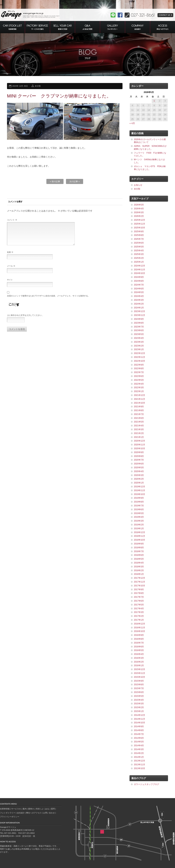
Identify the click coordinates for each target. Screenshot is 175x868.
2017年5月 (139, 605)
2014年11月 (139, 719)
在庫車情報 (5, 809)
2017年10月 (139, 586)
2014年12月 (139, 715)
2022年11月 (139, 357)
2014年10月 (139, 723)
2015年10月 (139, 677)
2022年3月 (139, 388)
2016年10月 (139, 631)
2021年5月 (139, 422)
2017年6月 (139, 601)
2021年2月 (139, 433)
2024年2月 (139, 304)
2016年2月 (139, 662)
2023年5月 (139, 334)
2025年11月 (139, 224)
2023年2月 (139, 346)
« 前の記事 (55, 182)
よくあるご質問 (48, 809)
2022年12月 (139, 353)
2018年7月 (139, 551)
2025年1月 (139, 262)
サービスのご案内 (19, 809)
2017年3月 (139, 612)
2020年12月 (139, 441)
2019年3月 (139, 521)
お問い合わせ (49, 813)
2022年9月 (139, 365)
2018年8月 (139, 548)
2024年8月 (139, 281)
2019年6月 (139, 509)
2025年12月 (139, 220)
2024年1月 (139, 308)
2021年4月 (139, 426)
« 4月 (132, 123)
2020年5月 (139, 468)
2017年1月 (139, 620)
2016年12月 (139, 624)
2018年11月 (139, 536)
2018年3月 (139, 567)
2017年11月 (139, 582)
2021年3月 (139, 429)
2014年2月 (139, 753)
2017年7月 (139, 597)
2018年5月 (139, 559)
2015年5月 (139, 696)
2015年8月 (139, 685)
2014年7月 (139, 734)
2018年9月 (139, 544)
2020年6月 (139, 464)
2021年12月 (139, 395)
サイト (10, 284)
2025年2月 (139, 258)
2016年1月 (139, 666)
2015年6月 (139, 692)
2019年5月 (139, 513)
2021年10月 (139, 403)
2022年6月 (139, 376)
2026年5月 (139, 205)
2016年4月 (139, 654)
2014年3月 (139, 749)
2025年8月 (139, 235)
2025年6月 (139, 243)
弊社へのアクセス (34, 813)
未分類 (38, 86)
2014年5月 (139, 742)
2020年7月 (139, 460)
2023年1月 (139, 349)
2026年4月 (139, 209)
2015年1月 (139, 711)
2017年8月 (139, 593)
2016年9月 (139, 635)
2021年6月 (139, 418)
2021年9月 (139, 407)
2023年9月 (139, 319)
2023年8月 (139, 323)
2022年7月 (139, 372)
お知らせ (138, 185)
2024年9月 (139, 277)
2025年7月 (139, 239)
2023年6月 (139, 330)
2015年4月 (139, 700)
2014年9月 (139, 726)
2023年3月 (139, 342)
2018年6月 (139, 555)
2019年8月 (139, 502)
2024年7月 (139, 285)
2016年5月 (139, 650)
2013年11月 (139, 765)
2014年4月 (139, 746)
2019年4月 (139, 517)
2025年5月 (139, 247)
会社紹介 (21, 813)
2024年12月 (139, 266)
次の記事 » (75, 182)
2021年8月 (139, 410)
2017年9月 (139, 589)
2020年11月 (139, 445)
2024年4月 (139, 296)
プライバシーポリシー (10, 817)
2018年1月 (139, 574)
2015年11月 (139, 673)
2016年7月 (139, 643)
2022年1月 (139, 391)
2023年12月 (139, 311)
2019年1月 (139, 529)
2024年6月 (139, 289)
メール (11, 270)
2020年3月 (139, 475)
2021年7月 (139, 414)
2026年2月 (139, 216)
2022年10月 (139, 361)
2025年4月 (139, 251)
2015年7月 (139, 688)
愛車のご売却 (34, 809)
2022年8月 (139, 368)
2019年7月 (139, 506)
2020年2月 (139, 479)
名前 (10, 256)
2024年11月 (139, 270)
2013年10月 (139, 768)
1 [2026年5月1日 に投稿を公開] (154, 101)
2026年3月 (139, 212)
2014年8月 (139, 730)
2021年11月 (139, 399)
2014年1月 (139, 757)
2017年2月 (139, 616)
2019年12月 (139, 487)
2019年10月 (139, 494)
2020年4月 (139, 471)
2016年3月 (139, 658)
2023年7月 (139, 327)
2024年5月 (139, 292)
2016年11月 (139, 628)
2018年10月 (139, 540)
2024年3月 (139, 300)
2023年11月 (139, 315)
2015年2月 (139, 707)
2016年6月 (139, 647)
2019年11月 (139, 490)
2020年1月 (139, 483)
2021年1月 (139, 437)
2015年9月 (139, 681)
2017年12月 (139, 578)
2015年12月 (139, 669)
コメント (12, 220)
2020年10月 (139, 449)
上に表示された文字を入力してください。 (25, 319)
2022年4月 (139, 384)
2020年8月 (139, 456)
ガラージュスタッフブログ (146, 784)
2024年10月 (139, 273)
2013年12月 (139, 761)
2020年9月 (139, 452)
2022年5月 (139, 380)
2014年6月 (139, 738)
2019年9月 (139, 498)
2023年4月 (139, 338)
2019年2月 (139, 525)
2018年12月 (139, 532)
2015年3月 (139, 704)
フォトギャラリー (8, 813)
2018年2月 (139, 570)
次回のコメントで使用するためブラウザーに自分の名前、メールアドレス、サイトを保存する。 (48, 300)
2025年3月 (139, 254)
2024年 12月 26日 (20, 86)
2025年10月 (139, 228)
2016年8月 (139, 639)
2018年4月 (139, 563)
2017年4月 (139, 609)
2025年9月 (139, 232)
